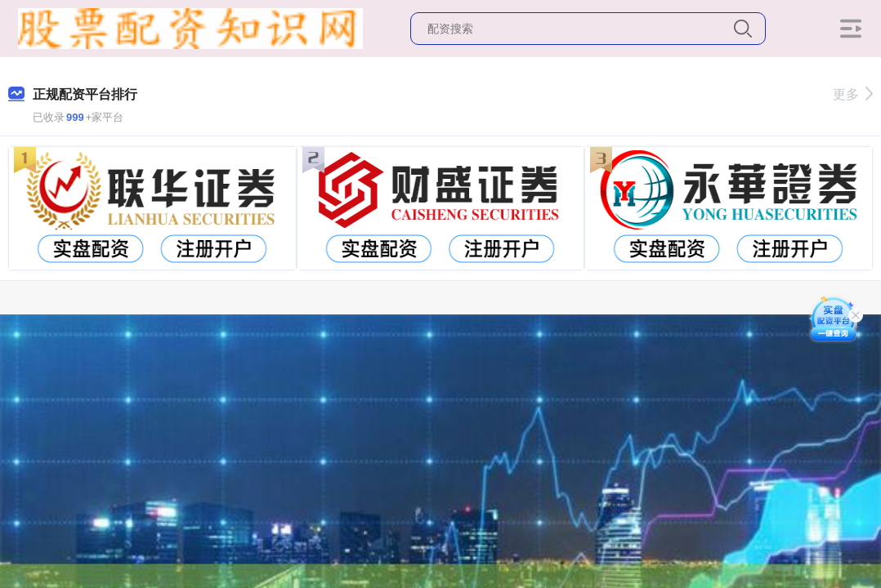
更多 (853, 94)
